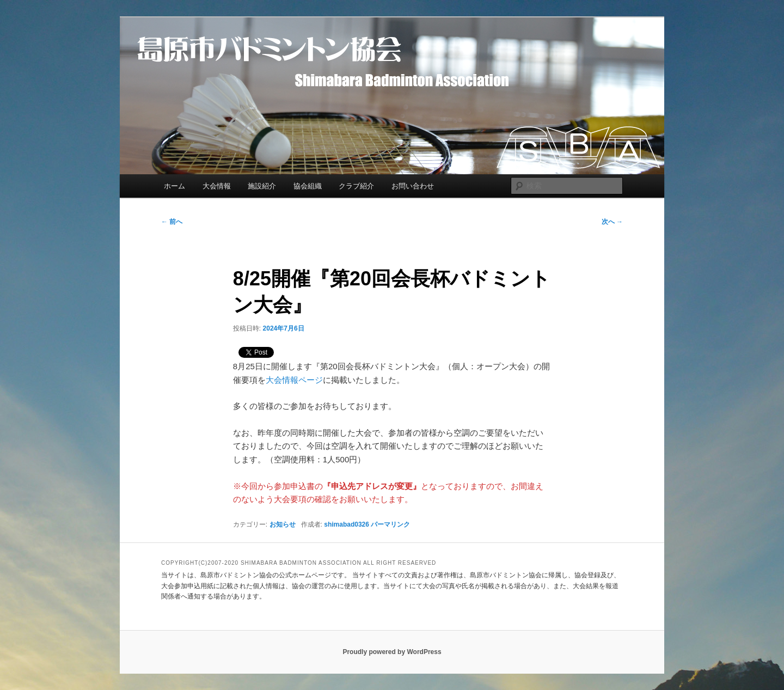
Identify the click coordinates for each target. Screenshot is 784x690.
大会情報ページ (294, 380)
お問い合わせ (413, 186)
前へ (172, 222)
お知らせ (283, 524)
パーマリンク (390, 524)
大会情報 (217, 186)
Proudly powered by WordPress (392, 652)
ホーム (174, 186)
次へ (612, 222)
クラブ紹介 (356, 186)
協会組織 (308, 186)
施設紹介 (262, 186)
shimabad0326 (347, 524)
